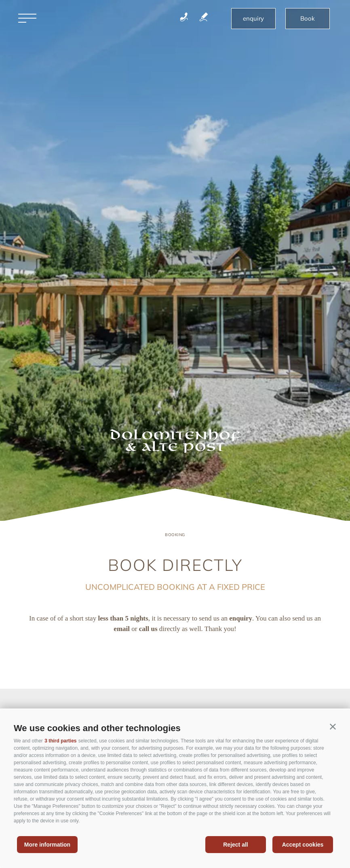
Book (308, 18)
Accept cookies (303, 845)
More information (47, 845)
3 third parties (60, 741)
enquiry (253, 18)
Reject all (235, 845)
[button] (333, 726)
